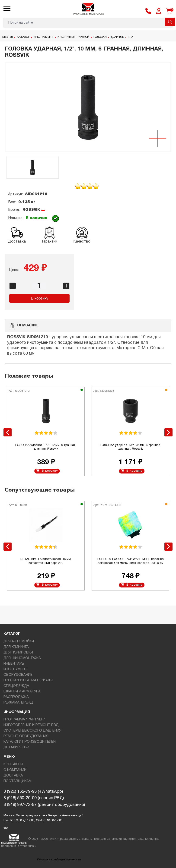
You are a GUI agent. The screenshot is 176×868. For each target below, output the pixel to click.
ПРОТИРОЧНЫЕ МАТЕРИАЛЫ (28, 680)
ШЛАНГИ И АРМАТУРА (22, 691)
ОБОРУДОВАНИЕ (18, 675)
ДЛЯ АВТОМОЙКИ (19, 641)
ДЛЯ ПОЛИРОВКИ (18, 653)
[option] (88, 107)
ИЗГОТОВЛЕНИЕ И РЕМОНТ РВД (31, 725)
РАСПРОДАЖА (16, 697)
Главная (8, 37)
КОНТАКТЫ (13, 764)
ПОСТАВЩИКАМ (18, 781)
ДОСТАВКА (13, 776)
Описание (24, 326)
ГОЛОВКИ (100, 37)
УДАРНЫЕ (117, 37)
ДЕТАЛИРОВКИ (16, 747)
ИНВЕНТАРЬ (14, 664)
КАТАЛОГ (23, 37)
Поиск (170, 22)
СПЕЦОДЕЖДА (16, 686)
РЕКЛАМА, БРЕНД (18, 703)
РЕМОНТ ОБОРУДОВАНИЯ (26, 736)
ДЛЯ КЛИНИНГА (16, 647)
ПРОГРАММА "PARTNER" (24, 720)
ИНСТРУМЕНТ (43, 37)
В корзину (40, 299)
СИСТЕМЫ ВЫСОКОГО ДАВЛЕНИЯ (32, 731)
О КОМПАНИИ (15, 770)
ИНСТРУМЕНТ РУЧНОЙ (73, 37)
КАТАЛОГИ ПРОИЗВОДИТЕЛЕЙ (30, 742)
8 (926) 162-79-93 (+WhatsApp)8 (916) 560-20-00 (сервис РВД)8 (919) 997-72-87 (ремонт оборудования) (44, 798)
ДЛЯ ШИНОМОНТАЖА (22, 658)
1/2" (131, 37)
